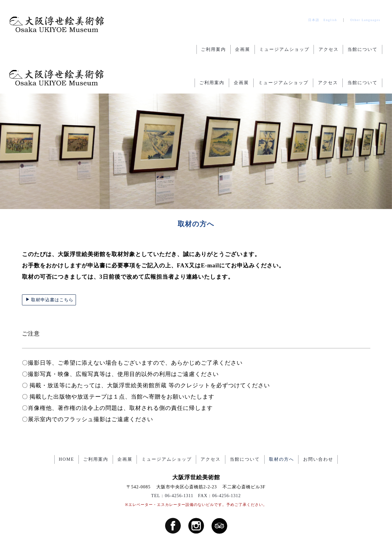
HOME (65, 429)
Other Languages (365, 20)
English (330, 20)
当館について (362, 49)
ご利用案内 (212, 49)
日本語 (314, 20)
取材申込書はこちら (49, 269)
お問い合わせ (320, 429)
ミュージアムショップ (283, 49)
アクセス (328, 49)
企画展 (241, 49)
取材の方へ (282, 429)
